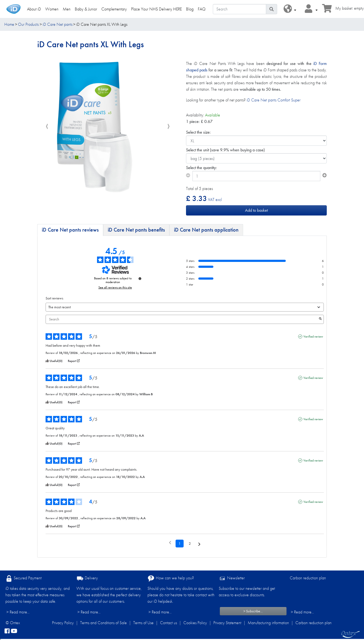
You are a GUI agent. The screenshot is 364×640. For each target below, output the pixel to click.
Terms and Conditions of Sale (103, 623)
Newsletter (232, 578)
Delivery (87, 578)
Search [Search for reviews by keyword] (182, 319)
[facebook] (7, 631)
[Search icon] (272, 9)
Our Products (28, 24)
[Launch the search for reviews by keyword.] (320, 319)
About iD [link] (34, 9)
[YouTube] (14, 631)
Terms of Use (143, 623)
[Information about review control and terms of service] (140, 279)
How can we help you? (171, 578)
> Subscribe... (253, 611)
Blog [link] (190, 9)
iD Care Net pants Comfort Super (274, 100)
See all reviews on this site (115, 287)
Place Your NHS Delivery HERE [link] (156, 9)
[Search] (239, 9)
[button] (290, 9)
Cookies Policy (195, 623)
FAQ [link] (202, 9)
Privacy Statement (227, 623)
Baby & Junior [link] (86, 9)
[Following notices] (199, 544)
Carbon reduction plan (308, 578)
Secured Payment (23, 578)
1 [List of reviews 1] (180, 543)
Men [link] (67, 9)
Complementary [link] (114, 9)
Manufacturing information (268, 623)
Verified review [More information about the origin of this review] (313, 337)
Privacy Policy (63, 623)
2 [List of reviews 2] (190, 543)
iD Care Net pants (57, 24)
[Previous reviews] (170, 543)
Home (9, 24)
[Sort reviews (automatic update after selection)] (185, 307)
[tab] (70, 230)
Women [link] (52, 9)
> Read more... (18, 612)
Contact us (168, 623)
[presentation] (47, 127)
